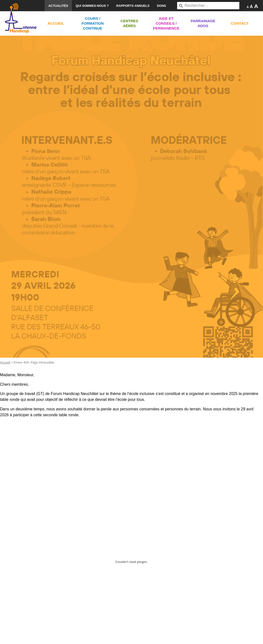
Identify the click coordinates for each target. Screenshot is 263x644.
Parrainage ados (203, 23)
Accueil (56, 23)
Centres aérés (129, 23)
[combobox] (208, 6)
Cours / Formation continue (93, 23)
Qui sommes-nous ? (92, 6)
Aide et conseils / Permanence (166, 23)
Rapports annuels (133, 6)
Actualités (58, 6)
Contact (240, 23)
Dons (161, 6)
